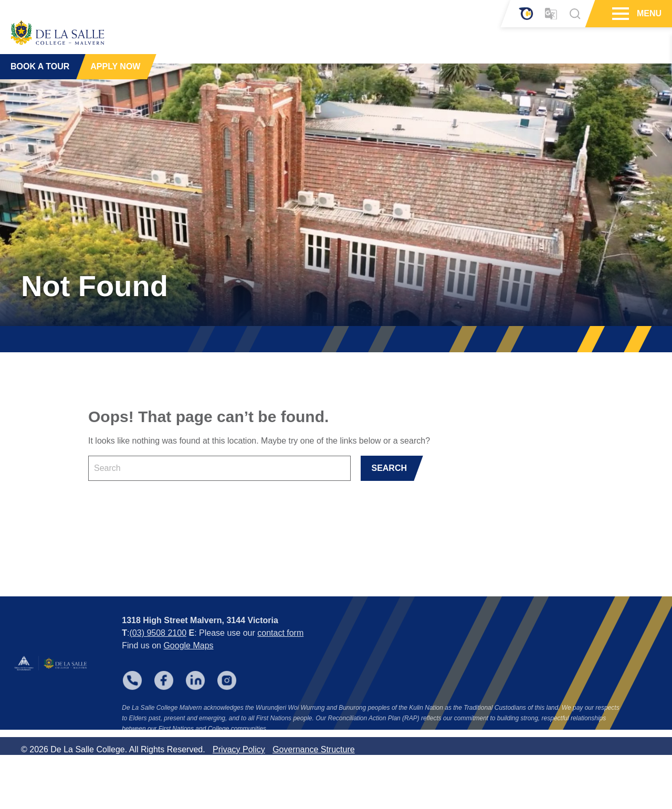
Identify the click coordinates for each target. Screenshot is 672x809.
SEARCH (389, 468)
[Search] (575, 14)
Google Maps (188, 688)
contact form (280, 675)
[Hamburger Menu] (619, 14)
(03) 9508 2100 (158, 675)
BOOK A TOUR (40, 57)
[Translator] (551, 14)
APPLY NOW (115, 57)
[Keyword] (219, 468)
